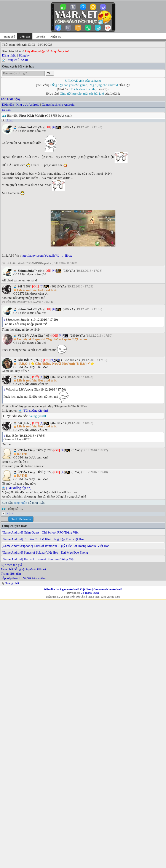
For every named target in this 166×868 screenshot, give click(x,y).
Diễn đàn (8, 105)
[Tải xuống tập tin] (35, 411)
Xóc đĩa (41, 37)
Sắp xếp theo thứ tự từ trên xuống (23, 578)
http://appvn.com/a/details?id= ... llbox (47, 256)
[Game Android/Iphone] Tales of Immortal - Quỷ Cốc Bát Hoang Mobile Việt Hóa (55, 546)
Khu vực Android (28, 105)
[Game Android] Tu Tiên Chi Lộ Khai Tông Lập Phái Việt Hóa (43, 539)
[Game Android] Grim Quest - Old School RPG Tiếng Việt (40, 532)
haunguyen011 (38, 416)
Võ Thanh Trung (90, 593)
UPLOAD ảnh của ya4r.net (83, 81)
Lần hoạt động (11, 99)
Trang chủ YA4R (17, 60)
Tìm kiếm (6, 110)
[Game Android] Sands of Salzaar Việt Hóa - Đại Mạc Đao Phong (45, 553)
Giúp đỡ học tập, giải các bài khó (82, 94)
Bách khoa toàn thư (84, 89)
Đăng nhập (9, 55)
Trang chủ (9, 37)
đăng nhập (20, 503)
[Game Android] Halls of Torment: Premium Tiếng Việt (38, 559)
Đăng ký (24, 55)
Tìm (50, 73)
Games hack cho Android (58, 105)
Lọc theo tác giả (11, 565)
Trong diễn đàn (11, 574)
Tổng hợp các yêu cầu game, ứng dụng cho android (84, 85)
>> (11, 120)
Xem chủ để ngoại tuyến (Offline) (23, 569)
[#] (54, 127)
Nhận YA (56, 37)
